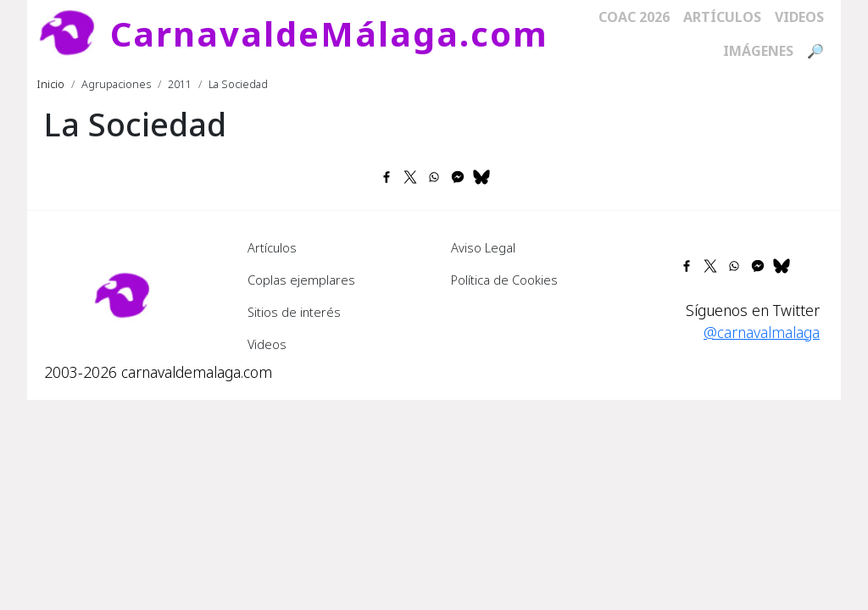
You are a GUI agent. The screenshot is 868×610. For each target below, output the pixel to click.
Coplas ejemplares (301, 280)
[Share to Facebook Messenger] (458, 177)
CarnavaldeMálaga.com (329, 33)
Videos (799, 17)
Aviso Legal (483, 247)
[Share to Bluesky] (481, 177)
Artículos (722, 17)
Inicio (51, 84)
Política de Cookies (504, 280)
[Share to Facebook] (387, 177)
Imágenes (758, 51)
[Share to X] (410, 177)
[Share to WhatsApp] (434, 177)
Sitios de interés (294, 312)
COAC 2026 (634, 17)
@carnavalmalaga (762, 332)
